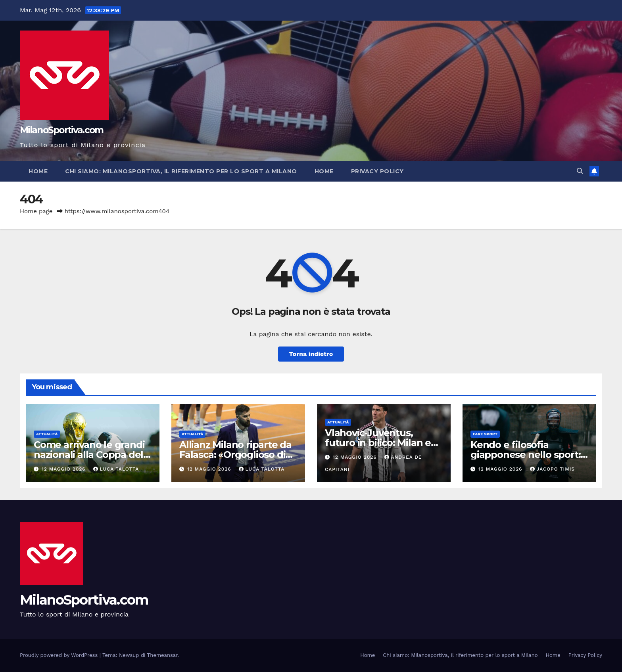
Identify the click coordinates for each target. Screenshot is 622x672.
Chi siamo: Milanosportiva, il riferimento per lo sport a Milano (181, 171)
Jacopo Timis (553, 469)
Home (38, 171)
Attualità (47, 434)
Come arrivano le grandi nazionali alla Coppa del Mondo (89, 455)
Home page (36, 211)
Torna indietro (311, 354)
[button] (580, 171)
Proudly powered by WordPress (60, 655)
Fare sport (485, 434)
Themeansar (162, 655)
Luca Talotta (116, 469)
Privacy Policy (377, 171)
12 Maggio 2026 (65, 469)
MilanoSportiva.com (61, 130)
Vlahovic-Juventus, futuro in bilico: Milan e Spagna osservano (378, 443)
